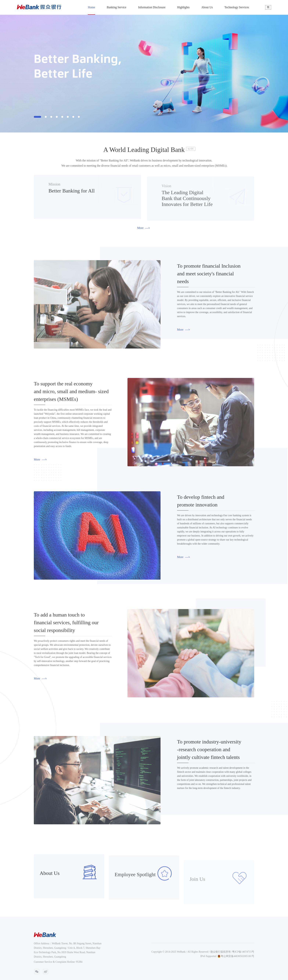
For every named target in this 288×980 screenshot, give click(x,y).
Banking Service (117, 7)
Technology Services (237, 7)
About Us (207, 7)
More (147, 228)
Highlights (183, 7)
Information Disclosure (152, 7)
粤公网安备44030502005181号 (236, 956)
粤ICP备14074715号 (243, 952)
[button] (37, 117)
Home (91, 7)
